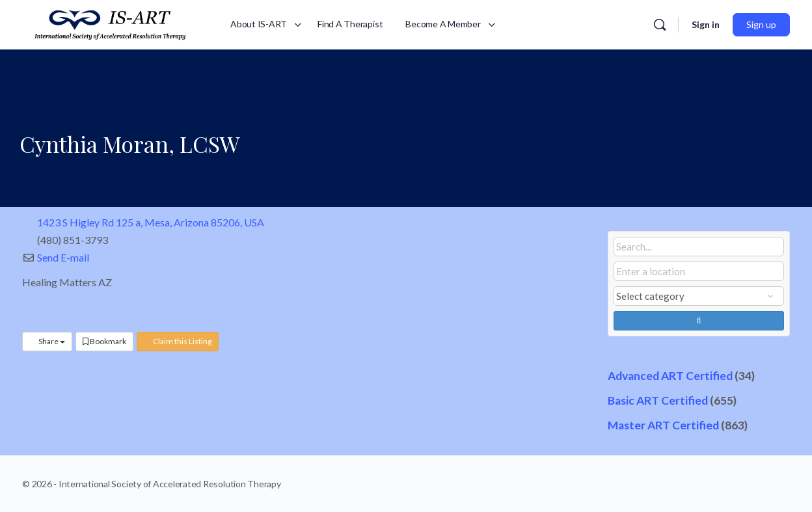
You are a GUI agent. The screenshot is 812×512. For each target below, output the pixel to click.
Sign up (761, 24)
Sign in (706, 24)
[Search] (660, 25)
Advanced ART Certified (670, 376)
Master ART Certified (663, 425)
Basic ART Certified (658, 400)
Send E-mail (63, 257)
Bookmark (104, 341)
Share (47, 341)
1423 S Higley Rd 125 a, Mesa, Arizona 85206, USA (151, 222)
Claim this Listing (178, 341)
